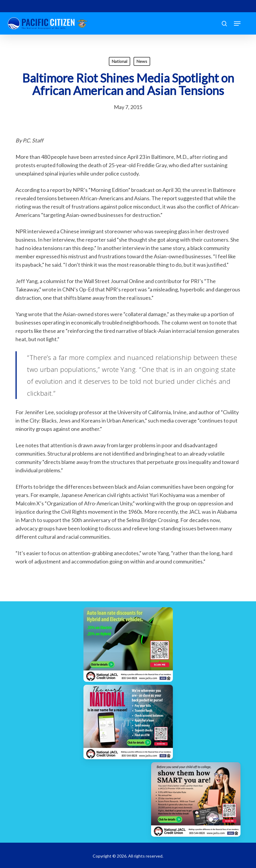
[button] (237, 24)
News (142, 61)
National (120, 61)
